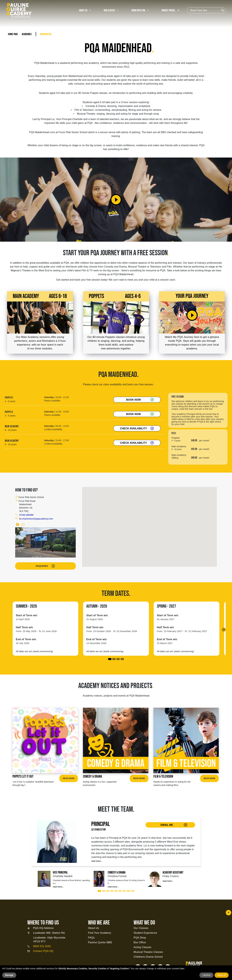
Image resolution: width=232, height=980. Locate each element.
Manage (9, 975)
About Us (83, 11)
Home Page (13, 34)
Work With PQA (138, 11)
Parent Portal (171, 11)
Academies (27, 34)
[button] (224, 630)
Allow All (222, 975)
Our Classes (109, 11)
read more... (97, 861)
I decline (206, 975)
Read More (69, 778)
